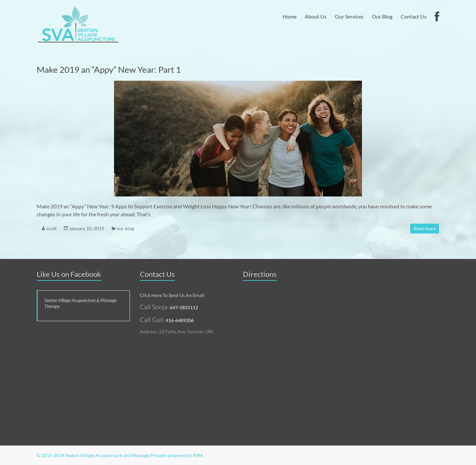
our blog (125, 228)
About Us (316, 16)
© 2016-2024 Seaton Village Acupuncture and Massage (93, 455)
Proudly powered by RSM (177, 455)
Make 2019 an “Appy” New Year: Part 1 (109, 69)
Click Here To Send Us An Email (172, 295)
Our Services (349, 16)
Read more (425, 228)
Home (290, 16)
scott (51, 228)
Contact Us (414, 16)
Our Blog (382, 16)
